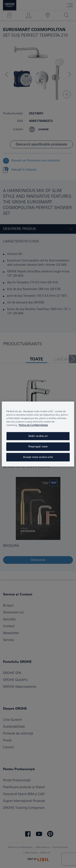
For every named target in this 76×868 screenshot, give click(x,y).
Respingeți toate (38, 447)
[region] (38, 434)
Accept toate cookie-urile (38, 457)
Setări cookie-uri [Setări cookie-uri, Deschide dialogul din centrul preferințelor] (38, 436)
